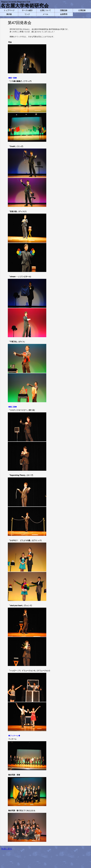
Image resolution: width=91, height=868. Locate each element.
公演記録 (82, 10)
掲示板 (9, 14)
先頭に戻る (7, 849)
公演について (45, 10)
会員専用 (64, 14)
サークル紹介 (27, 10)
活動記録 (64, 10)
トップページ (9, 10)
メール (45, 14)
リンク (27, 14)
